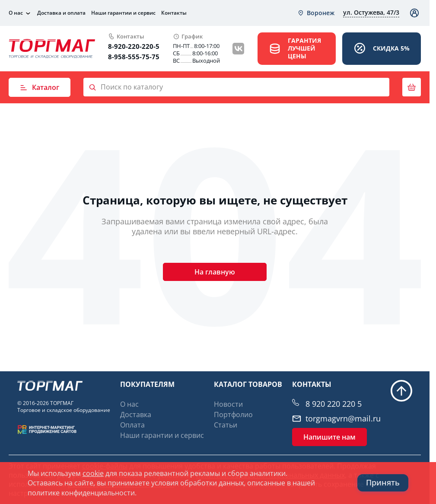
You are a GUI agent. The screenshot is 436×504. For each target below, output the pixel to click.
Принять (383, 483)
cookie (93, 473)
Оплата (132, 425)
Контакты (174, 13)
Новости (228, 404)
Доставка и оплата (61, 13)
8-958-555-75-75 (134, 57)
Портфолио (233, 415)
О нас (16, 13)
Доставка (136, 415)
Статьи (226, 425)
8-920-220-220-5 (134, 46)
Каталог (40, 87)
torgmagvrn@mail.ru (343, 419)
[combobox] (316, 13)
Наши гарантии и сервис (123, 13)
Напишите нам (329, 437)
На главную (215, 272)
